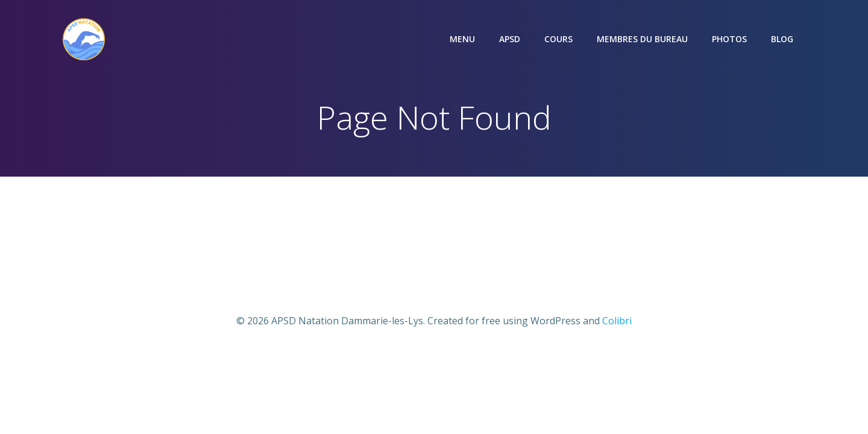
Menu (462, 39)
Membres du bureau (642, 39)
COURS (558, 39)
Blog (782, 39)
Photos (729, 39)
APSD (510, 39)
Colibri (617, 321)
